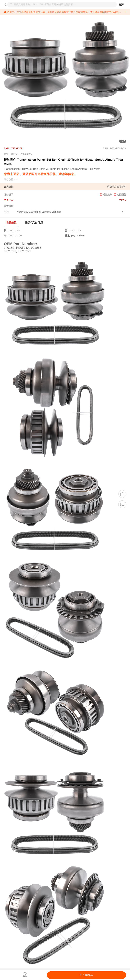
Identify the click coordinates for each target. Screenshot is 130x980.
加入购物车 (86, 975)
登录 (122, 4)
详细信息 (11, 222)
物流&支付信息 (34, 222)
